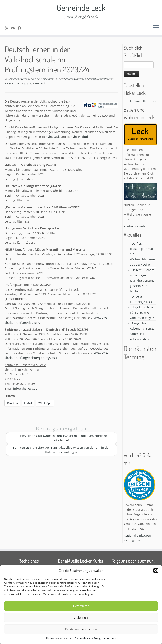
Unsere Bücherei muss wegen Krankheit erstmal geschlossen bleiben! (143, 281)
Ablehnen (81, 618)
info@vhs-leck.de (25, 389)
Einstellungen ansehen (81, 629)
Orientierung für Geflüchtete (38, 79)
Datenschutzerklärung (59, 638)
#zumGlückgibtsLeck (100, 79)
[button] (156, 571)
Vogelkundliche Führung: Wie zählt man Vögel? (142, 313)
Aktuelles (14, 79)
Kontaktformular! (136, 226)
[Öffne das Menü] (156, 28)
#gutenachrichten (76, 79)
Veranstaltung (24, 83)
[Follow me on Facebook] (21, 28)
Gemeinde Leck (81, 7)
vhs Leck (54, 137)
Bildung (9, 83)
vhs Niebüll (81, 137)
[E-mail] (14, 28)
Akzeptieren (81, 606)
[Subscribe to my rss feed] (8, 28)
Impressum (109, 638)
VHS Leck (40, 83)
